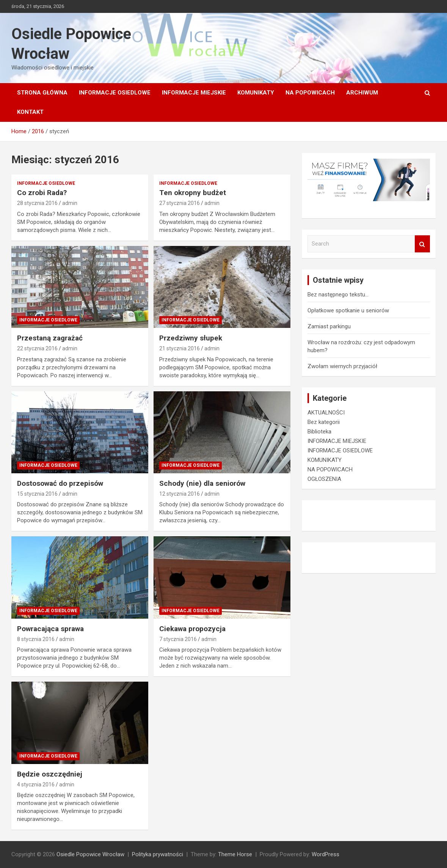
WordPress (325, 854)
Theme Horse (235, 854)
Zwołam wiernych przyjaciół (342, 366)
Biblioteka (319, 432)
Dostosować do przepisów (60, 483)
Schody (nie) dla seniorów (202, 483)
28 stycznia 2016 (37, 203)
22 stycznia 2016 (37, 348)
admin (70, 203)
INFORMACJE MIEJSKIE (194, 93)
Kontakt (30, 112)
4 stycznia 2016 (36, 785)
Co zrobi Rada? (42, 193)
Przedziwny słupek (191, 338)
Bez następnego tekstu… (338, 295)
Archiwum (362, 93)
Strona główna (42, 93)
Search (422, 244)
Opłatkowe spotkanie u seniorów (348, 310)
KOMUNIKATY (256, 93)
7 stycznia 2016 (178, 639)
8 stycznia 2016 (36, 639)
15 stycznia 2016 (37, 494)
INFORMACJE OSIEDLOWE (115, 93)
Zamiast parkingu (329, 326)
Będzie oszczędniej (50, 774)
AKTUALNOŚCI (326, 413)
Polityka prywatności (158, 854)
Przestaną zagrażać (50, 338)
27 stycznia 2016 (180, 203)
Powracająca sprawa (50, 629)
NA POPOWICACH (310, 93)
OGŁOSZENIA (324, 479)
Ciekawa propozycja (192, 629)
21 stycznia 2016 (180, 348)
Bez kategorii (324, 422)
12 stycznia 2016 (180, 494)
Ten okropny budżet (193, 193)
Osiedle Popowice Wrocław (90, 854)
